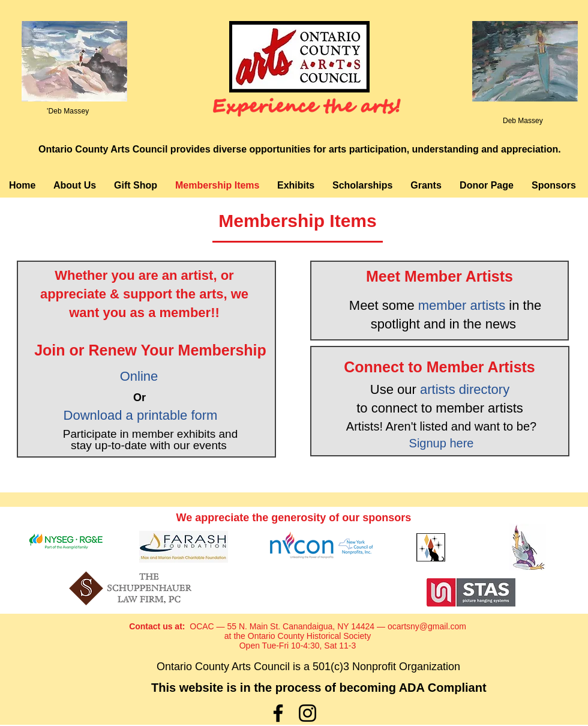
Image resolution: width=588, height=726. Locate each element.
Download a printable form (141, 415)
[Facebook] (278, 713)
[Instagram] (307, 713)
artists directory (465, 389)
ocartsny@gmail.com (427, 626)
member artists (462, 305)
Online (141, 376)
